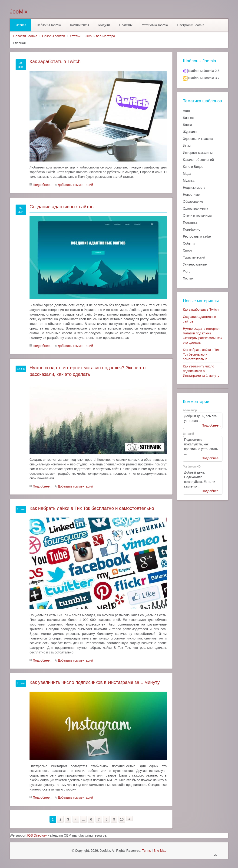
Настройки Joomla (191, 25)
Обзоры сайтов (53, 36)
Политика (190, 222)
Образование (193, 202)
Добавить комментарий (75, 185)
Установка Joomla (155, 25)
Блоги (187, 125)
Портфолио (192, 229)
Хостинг (189, 278)
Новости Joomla (25, 36)
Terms (146, 851)
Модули (104, 25)
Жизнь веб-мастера (100, 36)
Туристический (194, 257)
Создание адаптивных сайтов (61, 207)
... (83, 819)
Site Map (160, 851)
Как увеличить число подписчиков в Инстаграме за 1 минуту (95, 682)
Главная (20, 25)
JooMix (19, 12)
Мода (187, 174)
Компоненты (80, 25)
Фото (187, 271)
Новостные (191, 195)
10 (122, 819)
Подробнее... (43, 185)
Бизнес (188, 118)
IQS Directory (37, 835)
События (190, 243)
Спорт (187, 250)
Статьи (75, 36)
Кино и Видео (193, 167)
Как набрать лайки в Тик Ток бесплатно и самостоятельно (92, 508)
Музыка (189, 181)
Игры (187, 146)
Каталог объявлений (198, 160)
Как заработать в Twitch (55, 61)
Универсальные (195, 264)
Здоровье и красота (198, 139)
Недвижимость (194, 188)
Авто (187, 111)
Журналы (190, 132)
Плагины (126, 25)
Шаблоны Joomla (48, 25)
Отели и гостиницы (197, 215)
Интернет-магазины (198, 153)
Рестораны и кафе (197, 236)
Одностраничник (195, 209)
